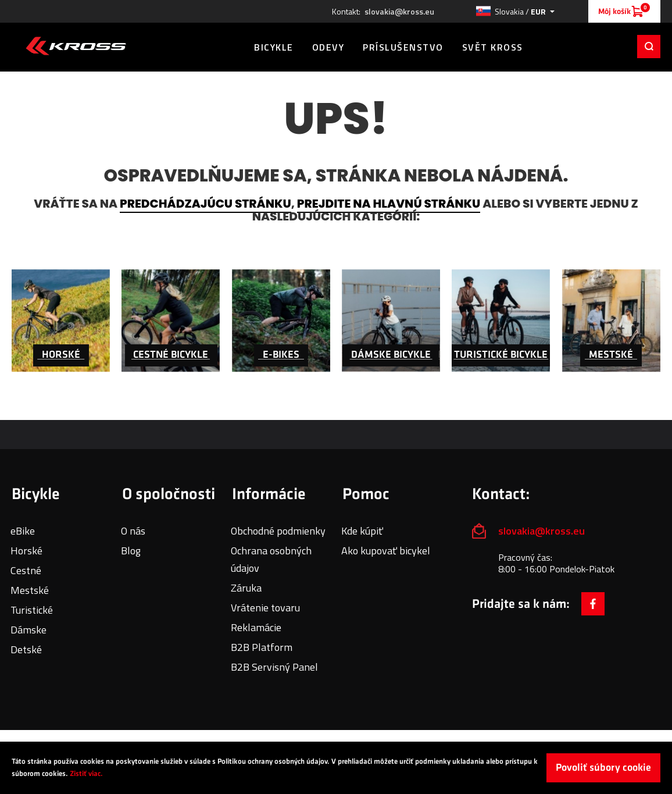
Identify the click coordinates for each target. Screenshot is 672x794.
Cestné (26, 570)
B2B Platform (262, 647)
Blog (131, 551)
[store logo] (76, 46)
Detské (26, 649)
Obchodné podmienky (278, 531)
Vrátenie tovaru (265, 608)
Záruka (246, 588)
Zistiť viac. (86, 774)
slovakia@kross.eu (399, 12)
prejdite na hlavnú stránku (389, 204)
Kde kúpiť (362, 531)
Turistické (32, 610)
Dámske (28, 630)
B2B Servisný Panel (274, 667)
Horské (26, 551)
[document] (336, 768)
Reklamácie (256, 627)
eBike (23, 531)
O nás (133, 531)
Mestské (30, 590)
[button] (515, 11)
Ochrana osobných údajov (271, 559)
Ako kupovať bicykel (386, 551)
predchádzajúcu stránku (205, 204)
